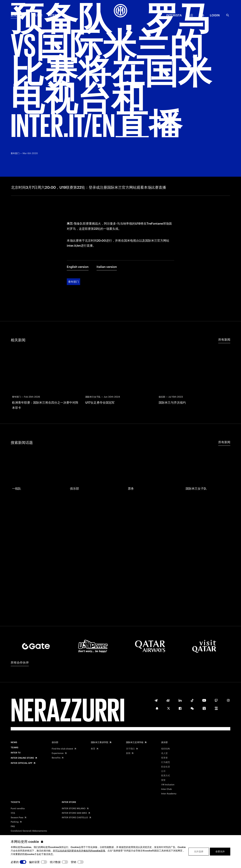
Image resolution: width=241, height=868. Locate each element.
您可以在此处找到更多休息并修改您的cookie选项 (79, 851)
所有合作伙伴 (20, 663)
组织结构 (166, 749)
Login (215, 15)
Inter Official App (22, 763)
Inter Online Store (22, 758)
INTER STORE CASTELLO (75, 818)
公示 (163, 771)
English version (78, 239)
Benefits (56, 758)
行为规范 (166, 762)
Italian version (107, 239)
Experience (58, 753)
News (14, 742)
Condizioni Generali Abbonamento (29, 831)
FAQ (13, 826)
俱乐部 (38, 15)
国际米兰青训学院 (100, 742)
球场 (13, 813)
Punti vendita (18, 809)
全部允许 (220, 851)
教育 (93, 749)
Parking (15, 822)
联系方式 (166, 776)
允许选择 (199, 851)
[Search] (228, 15)
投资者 (164, 758)
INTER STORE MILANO (74, 809)
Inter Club (166, 789)
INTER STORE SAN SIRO (74, 813)
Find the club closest (62, 749)
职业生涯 (166, 767)
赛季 (25, 15)
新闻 (14, 15)
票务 (202, 15)
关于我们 (130, 749)
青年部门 (73, 254)
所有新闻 (224, 312)
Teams (14, 748)
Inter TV (55, 15)
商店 (190, 15)
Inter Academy (169, 794)
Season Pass (17, 818)
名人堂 (164, 753)
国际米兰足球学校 (135, 742)
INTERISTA (174, 15)
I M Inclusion (168, 785)
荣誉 (163, 780)
